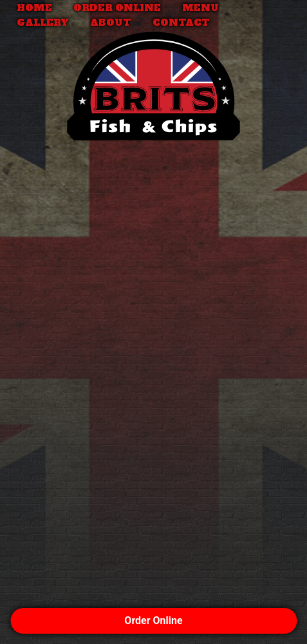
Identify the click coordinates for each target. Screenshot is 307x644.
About (111, 23)
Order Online (117, 8)
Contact (181, 23)
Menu (200, 8)
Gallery (43, 23)
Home (34, 8)
